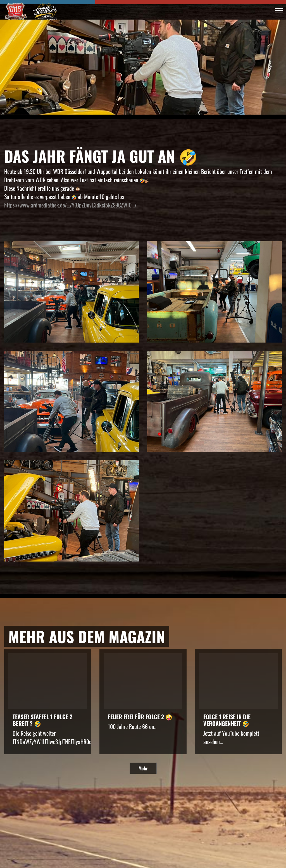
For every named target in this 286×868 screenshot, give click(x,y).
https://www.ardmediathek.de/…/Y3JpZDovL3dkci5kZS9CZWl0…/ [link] (70, 205)
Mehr (143, 768)
